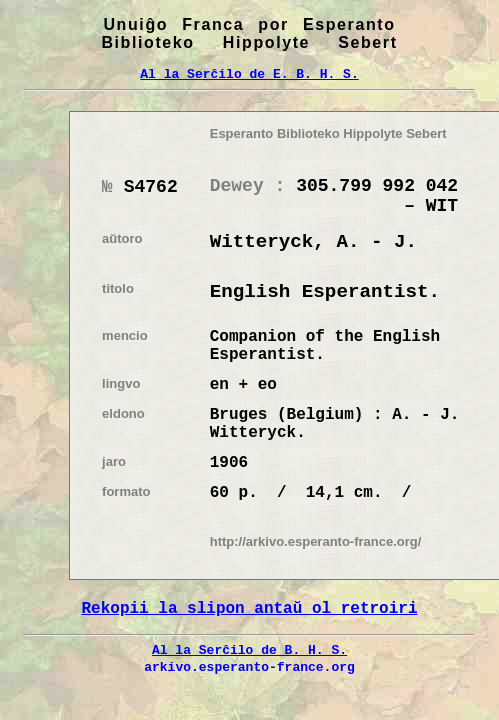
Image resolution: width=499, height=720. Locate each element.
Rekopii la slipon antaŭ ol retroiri (249, 609)
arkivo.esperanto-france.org (249, 667)
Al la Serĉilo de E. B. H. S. (249, 74)
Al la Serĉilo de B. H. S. (249, 650)
